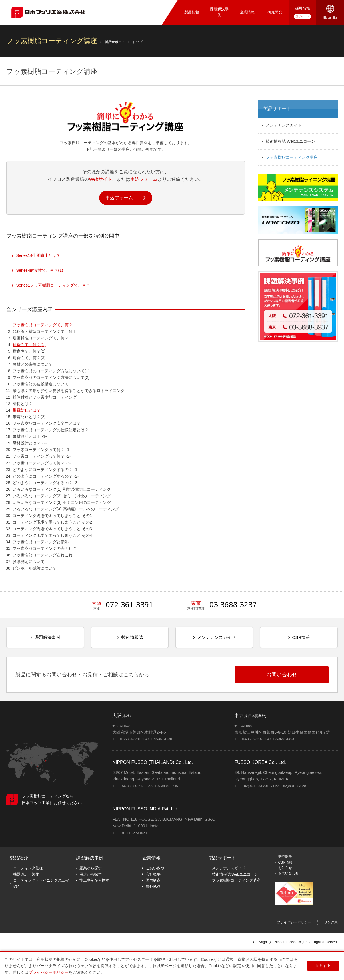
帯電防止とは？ (38, 255)
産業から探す (91, 868)
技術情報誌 (132, 637)
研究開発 (275, 12)
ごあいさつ (155, 868)
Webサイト (100, 179)
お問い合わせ (289, 873)
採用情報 (303, 8)
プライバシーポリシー (294, 922)
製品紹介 (19, 858)
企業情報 (247, 12)
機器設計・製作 (26, 874)
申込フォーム (144, 179)
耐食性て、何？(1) (40, 270)
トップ (137, 42)
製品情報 (192, 12)
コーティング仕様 (28, 868)
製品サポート (115, 42)
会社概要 (153, 874)
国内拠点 (153, 880)
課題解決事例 (219, 12)
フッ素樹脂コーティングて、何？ (53, 285)
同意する (324, 966)
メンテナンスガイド (284, 125)
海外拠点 (153, 887)
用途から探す (91, 874)
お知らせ (285, 868)
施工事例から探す (94, 880)
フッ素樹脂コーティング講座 (292, 157)
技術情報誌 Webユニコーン (290, 141)
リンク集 (331, 922)
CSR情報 (301, 637)
